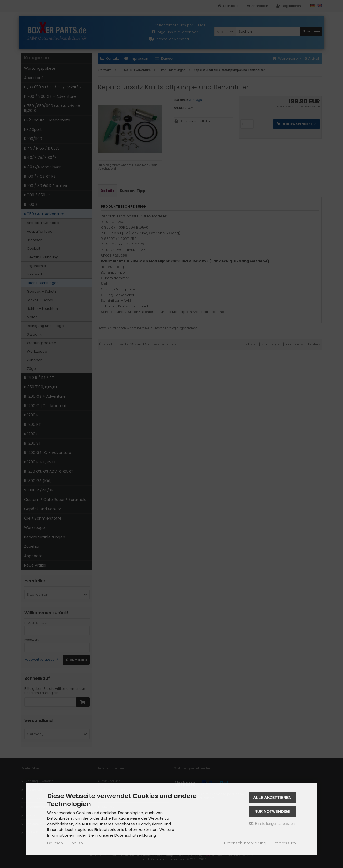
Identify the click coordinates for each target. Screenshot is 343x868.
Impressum (285, 843)
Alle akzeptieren (272, 798)
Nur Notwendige (272, 811)
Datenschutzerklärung (245, 843)
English (76, 843)
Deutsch (55, 843)
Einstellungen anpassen (272, 824)
